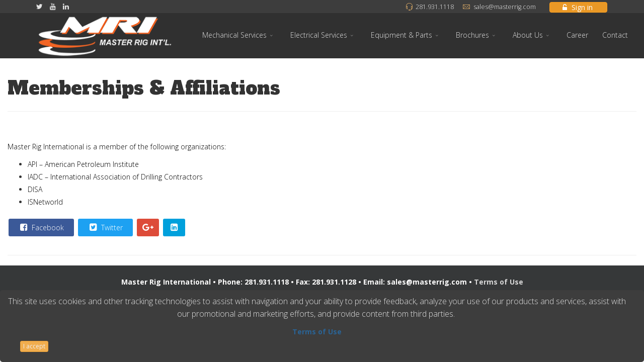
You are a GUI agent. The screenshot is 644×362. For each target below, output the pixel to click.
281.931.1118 (435, 7)
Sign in (578, 7)
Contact (615, 35)
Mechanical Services (234, 35)
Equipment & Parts (401, 35)
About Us (528, 35)
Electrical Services (319, 35)
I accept (34, 346)
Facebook (41, 227)
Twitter (105, 227)
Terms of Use (499, 282)
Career (577, 35)
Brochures (472, 35)
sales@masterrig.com (505, 7)
